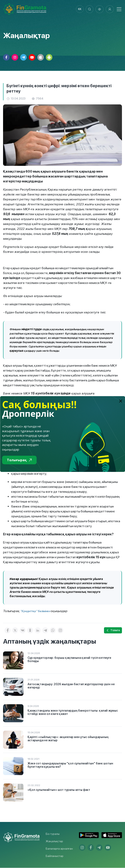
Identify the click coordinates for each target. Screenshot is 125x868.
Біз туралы (53, 834)
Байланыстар (55, 856)
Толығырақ (19, 460)
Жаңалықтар (54, 841)
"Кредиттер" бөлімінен (35, 611)
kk (79, 9)
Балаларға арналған (59, 849)
